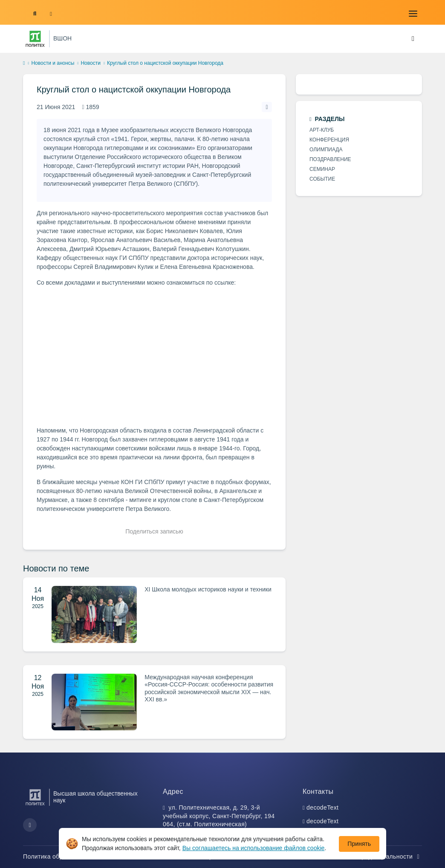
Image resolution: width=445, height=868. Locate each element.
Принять (359, 844)
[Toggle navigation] (413, 14)
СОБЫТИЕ (322, 179)
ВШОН (62, 38)
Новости (90, 63)
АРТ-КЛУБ (322, 130)
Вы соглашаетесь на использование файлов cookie (254, 848)
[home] (24, 63)
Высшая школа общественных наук (95, 797)
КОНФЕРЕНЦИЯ (329, 140)
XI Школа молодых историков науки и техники (208, 589)
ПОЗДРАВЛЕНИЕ (330, 159)
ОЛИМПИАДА (326, 150)
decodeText (322, 807)
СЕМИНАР (322, 169)
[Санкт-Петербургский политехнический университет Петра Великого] (35, 39)
